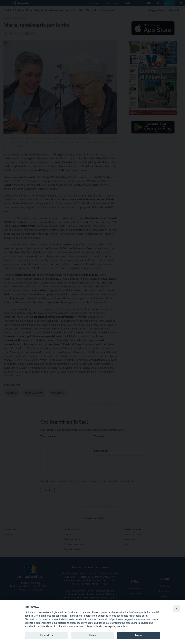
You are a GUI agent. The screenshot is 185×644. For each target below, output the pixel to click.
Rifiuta (92, 635)
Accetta (138, 635)
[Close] (177, 609)
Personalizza (46, 635)
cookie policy (110, 626)
